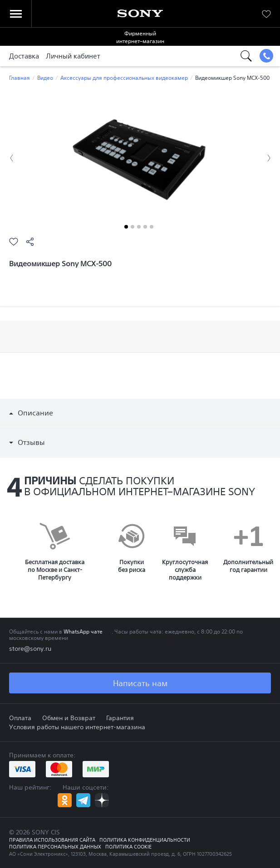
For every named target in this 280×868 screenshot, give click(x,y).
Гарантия (120, 718)
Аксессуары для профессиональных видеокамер (124, 78)
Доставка (24, 56)
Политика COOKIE (128, 847)
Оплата (20, 718)
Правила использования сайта (52, 840)
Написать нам (140, 683)
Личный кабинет (73, 56)
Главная (20, 78)
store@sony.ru (30, 649)
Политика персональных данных (55, 847)
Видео (45, 78)
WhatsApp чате (83, 631)
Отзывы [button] (27, 442)
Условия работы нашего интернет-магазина (77, 727)
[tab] (140, 413)
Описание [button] (31, 413)
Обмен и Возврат (69, 718)
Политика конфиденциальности (145, 840)
